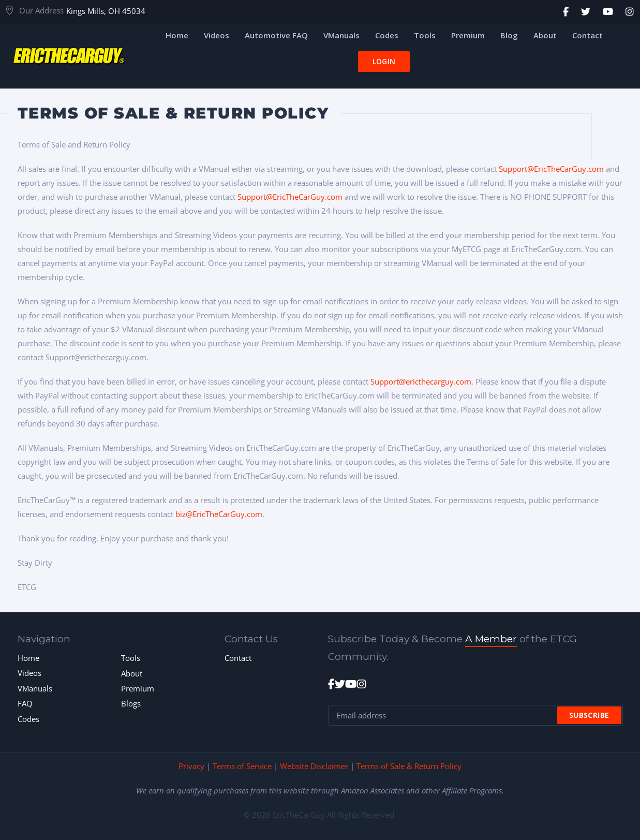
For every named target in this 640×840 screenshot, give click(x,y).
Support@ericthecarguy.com (421, 381)
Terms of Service (242, 766)
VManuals (35, 688)
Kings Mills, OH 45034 (106, 11)
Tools (131, 658)
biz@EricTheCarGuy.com (219, 514)
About (132, 673)
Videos (29, 673)
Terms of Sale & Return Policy (409, 766)
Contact (238, 658)
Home (28, 658)
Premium (138, 688)
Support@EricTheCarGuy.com (551, 169)
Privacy (191, 766)
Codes (28, 719)
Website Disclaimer (314, 766)
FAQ (25, 703)
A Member (491, 639)
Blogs (131, 703)
